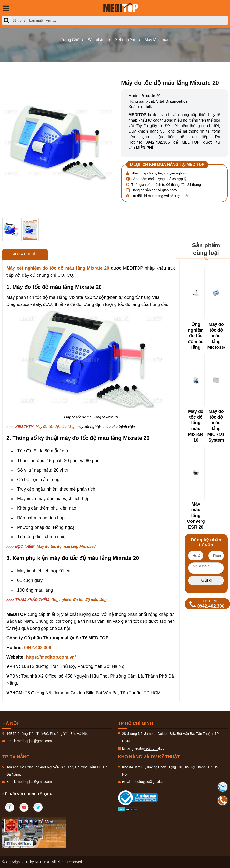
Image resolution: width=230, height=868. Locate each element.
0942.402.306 (38, 648)
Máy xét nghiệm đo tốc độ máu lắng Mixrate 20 (58, 268)
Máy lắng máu (157, 40)
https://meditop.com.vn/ (51, 657)
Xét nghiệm (125, 40)
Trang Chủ (70, 40)
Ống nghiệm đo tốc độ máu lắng (79, 600)
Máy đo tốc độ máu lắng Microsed (66, 546)
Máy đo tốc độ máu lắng (55, 427)
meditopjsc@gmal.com (34, 741)
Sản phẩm (97, 40)
